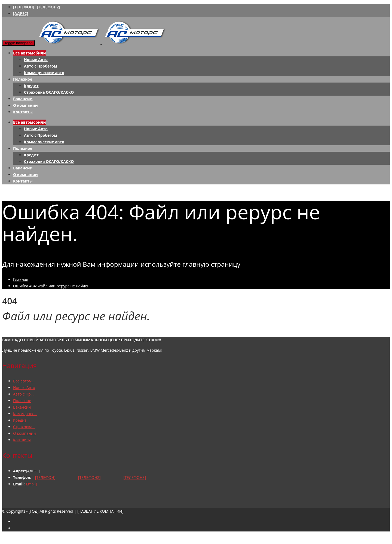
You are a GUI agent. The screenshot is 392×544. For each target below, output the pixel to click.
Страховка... (24, 427)
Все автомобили (30, 53)
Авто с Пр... (23, 394)
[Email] (31, 484)
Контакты (23, 112)
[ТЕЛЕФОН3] (135, 477)
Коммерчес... (25, 414)
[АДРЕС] (21, 13)
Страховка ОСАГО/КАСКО (49, 92)
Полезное (23, 79)
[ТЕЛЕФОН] (24, 7)
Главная (21, 279)
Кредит (31, 86)
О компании (25, 105)
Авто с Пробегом (40, 66)
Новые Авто (36, 60)
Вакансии (23, 99)
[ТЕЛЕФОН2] (48, 7)
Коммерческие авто (44, 73)
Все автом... (24, 381)
